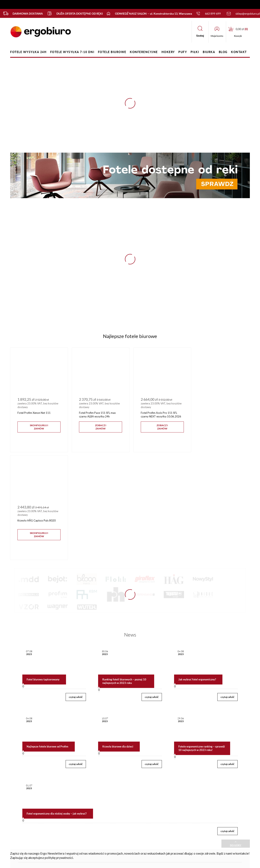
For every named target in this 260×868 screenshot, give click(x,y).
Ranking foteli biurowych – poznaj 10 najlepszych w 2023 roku (124, 572)
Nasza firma (163, 801)
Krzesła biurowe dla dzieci (118, 637)
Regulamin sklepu (122, 808)
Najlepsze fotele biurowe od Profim (47, 637)
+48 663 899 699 (216, 808)
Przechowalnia (75, 822)
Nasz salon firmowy (168, 808)
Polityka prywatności (124, 815)
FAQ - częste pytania (34, 814)
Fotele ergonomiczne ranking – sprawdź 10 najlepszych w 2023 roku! (202, 639)
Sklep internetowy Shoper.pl (124, 862)
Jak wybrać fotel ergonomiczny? (197, 570)
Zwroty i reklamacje (123, 822)
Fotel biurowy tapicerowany (43, 570)
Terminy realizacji (122, 836)
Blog (159, 815)
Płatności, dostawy (123, 829)
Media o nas (163, 822)
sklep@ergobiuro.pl (217, 815)
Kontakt (72, 801)
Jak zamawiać (120, 801)
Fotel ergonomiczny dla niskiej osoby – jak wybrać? (57, 704)
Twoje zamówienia (78, 808)
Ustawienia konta (77, 815)
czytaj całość (76, 588)
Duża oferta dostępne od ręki (73, 13)
